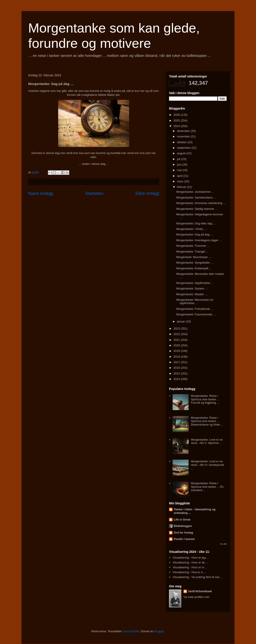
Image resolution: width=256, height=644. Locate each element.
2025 (177, 121)
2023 (177, 329)
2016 (177, 368)
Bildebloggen (183, 526)
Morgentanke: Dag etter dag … (196, 223)
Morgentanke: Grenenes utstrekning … (201, 203)
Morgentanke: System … (192, 288)
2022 (177, 334)
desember (184, 131)
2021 (177, 340)
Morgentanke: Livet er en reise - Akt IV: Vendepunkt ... (207, 465)
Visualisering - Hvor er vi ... (190, 567)
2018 (177, 357)
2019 (177, 351)
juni (180, 165)
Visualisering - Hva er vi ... (189, 572)
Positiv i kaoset (184, 539)
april (180, 176)
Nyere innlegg (41, 193)
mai (180, 170)
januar (181, 321)
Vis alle (223, 544)
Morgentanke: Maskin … (192, 294)
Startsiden (94, 193)
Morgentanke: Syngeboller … (195, 263)
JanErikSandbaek (200, 591)
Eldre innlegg (147, 193)
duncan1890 (131, 631)
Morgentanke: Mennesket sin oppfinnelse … (195, 302)
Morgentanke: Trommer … (193, 246)
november (184, 136)
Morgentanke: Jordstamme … (195, 192)
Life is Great (182, 520)
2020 (177, 345)
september (184, 148)
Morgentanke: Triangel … (192, 252)
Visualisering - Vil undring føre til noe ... (198, 577)
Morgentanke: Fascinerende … (196, 314)
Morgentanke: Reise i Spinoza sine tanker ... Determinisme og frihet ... (207, 421)
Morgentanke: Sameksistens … (196, 198)
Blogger (159, 631)
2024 (177, 126)
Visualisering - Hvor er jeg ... (191, 558)
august (182, 153)
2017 (177, 362)
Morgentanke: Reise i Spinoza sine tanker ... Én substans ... (207, 487)
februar (182, 187)
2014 (177, 379)
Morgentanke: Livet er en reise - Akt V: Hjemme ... (207, 441)
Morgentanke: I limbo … (191, 229)
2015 (177, 373)
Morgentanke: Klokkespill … (194, 268)
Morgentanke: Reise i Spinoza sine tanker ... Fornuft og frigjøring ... (205, 399)
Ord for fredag (183, 533)
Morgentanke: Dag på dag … (195, 234)
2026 (177, 115)
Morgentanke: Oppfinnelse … (195, 283)
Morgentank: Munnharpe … (194, 257)
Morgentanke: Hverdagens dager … (199, 240)
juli (179, 159)
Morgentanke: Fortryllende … (195, 309)
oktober (182, 142)
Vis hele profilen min (196, 597)
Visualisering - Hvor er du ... (190, 562)
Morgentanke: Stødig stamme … (197, 209)
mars (181, 181)
